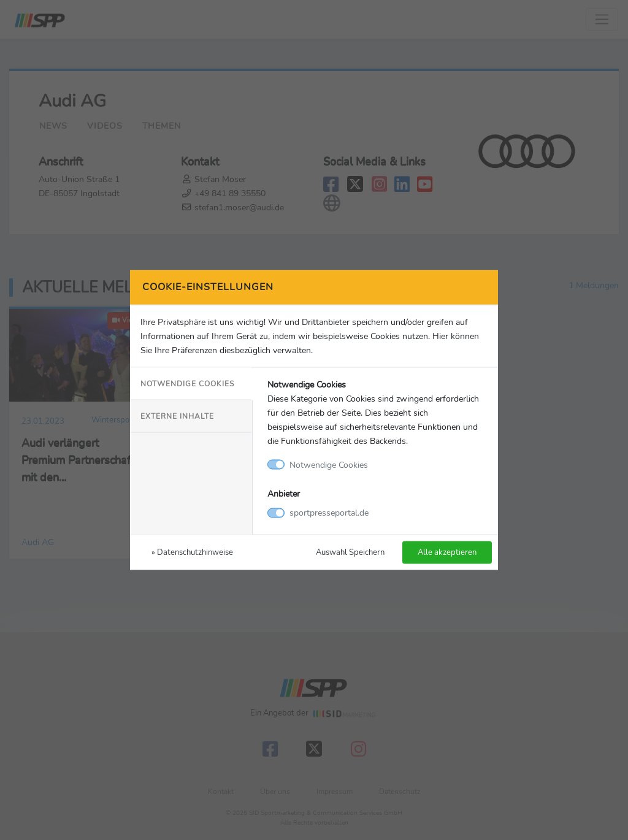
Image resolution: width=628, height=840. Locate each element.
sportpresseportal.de (329, 513)
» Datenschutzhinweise (192, 552)
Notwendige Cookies (187, 383)
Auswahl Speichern (350, 552)
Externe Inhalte (177, 416)
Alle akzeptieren (447, 552)
